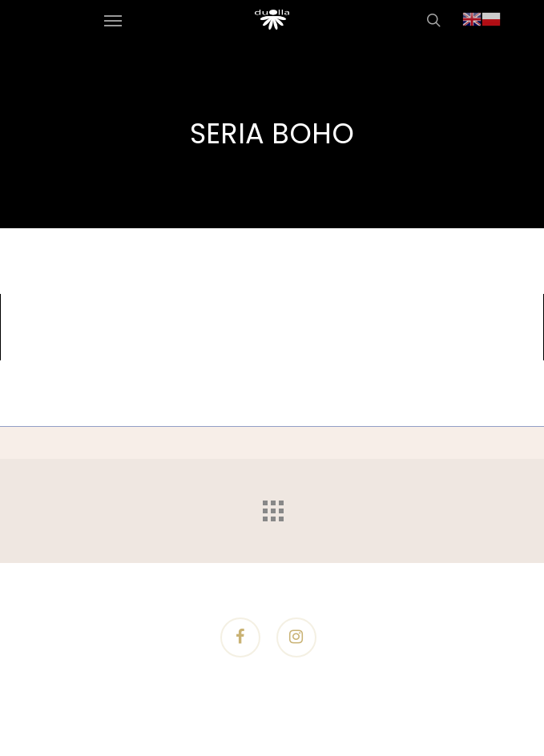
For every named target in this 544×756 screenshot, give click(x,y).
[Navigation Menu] (113, 20)
